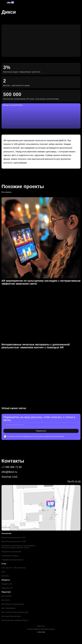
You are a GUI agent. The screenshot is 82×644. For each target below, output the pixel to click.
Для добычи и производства (13, 604)
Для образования (8, 608)
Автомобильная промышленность (15, 620)
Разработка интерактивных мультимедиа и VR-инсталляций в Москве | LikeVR (19, 547)
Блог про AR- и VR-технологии (14, 568)
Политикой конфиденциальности (25, 436)
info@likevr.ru (9, 472)
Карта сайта (41, 626)
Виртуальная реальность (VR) (14, 537)
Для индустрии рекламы (11, 616)
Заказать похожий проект (13, 105)
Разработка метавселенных (13, 560)
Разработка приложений (11, 552)
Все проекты (7, 192)
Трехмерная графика (10, 556)
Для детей (6, 600)
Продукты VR (7, 588)
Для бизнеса (7, 596)
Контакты (5, 576)
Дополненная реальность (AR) (14, 542)
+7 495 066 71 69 (12, 467)
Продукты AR (7, 584)
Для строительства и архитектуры (15, 612)
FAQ (3, 572)
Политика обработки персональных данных (41, 629)
